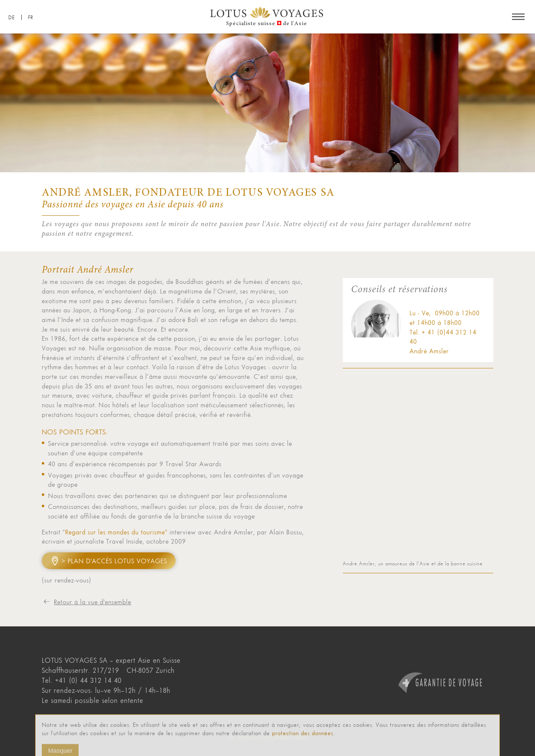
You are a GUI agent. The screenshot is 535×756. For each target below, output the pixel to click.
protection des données (303, 740)
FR (31, 17)
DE (12, 17)
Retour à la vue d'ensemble (93, 602)
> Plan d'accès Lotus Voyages (114, 561)
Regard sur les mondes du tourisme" (116, 532)
